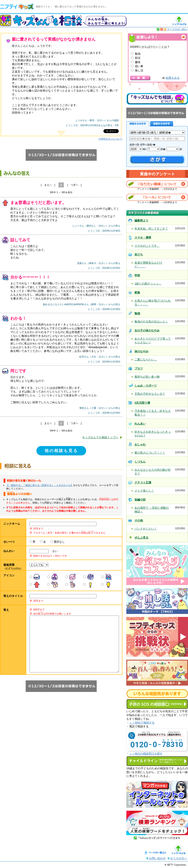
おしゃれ (140, 444)
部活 (138, 58)
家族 (137, 292)
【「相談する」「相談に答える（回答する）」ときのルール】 (40, 485)
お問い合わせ (157, 858)
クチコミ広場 (143, 482)
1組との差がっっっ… (148, 283)
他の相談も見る (61, 451)
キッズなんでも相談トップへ (100, 437)
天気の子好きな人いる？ (150, 394)
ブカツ (139, 368)
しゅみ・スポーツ (146, 386)
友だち (139, 254)
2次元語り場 (142, 403)
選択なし (59, 542)
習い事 (139, 66)
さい (54, 551)
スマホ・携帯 (143, 238)
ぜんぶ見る (141, 538)
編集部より (141, 220)
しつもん (140, 462)
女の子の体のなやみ (147, 330)
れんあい (140, 424)
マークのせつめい (177, 29)
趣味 (138, 62)
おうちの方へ (179, 858)
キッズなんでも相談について (157, 99)
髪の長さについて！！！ (150, 453)
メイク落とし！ (144, 491)
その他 (139, 520)
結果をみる (173, 78)
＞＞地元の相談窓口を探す (146, 754)
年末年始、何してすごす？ (151, 229)
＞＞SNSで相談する (142, 723)
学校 (137, 275)
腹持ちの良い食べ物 (147, 377)
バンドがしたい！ (146, 529)
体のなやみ (141, 351)
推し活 (139, 70)
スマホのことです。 (147, 246)
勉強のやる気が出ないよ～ (151, 321)
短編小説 (140, 500)
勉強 (138, 54)
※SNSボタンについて (110, 139)
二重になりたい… (146, 359)
